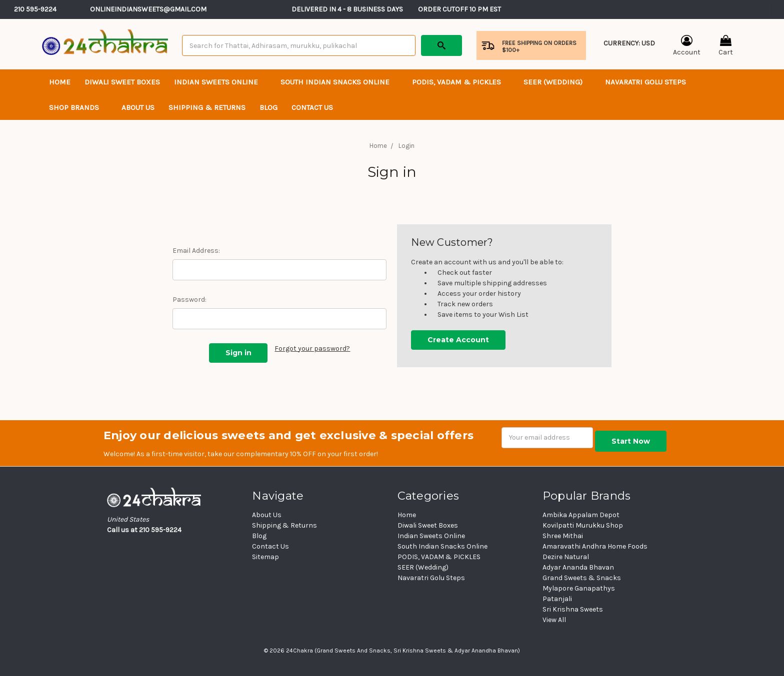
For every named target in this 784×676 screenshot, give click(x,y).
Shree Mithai (563, 536)
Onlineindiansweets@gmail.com (148, 9)
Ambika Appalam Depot (581, 515)
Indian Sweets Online (220, 82)
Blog (268, 107)
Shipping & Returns (207, 107)
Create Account (458, 340)
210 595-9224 (35, 9)
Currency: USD (629, 50)
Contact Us (270, 546)
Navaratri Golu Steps (645, 82)
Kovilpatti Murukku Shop (583, 525)
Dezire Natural (566, 557)
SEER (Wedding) (557, 82)
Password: (189, 300)
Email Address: (196, 251)
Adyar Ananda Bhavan (578, 567)
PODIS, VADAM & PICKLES (461, 82)
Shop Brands (78, 107)
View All (554, 620)
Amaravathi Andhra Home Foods (595, 546)
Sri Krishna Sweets (573, 609)
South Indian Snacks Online (339, 82)
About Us (138, 107)
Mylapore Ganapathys (579, 588)
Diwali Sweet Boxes (122, 82)
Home (60, 82)
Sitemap (265, 557)
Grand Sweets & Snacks (582, 578)
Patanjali (557, 599)
